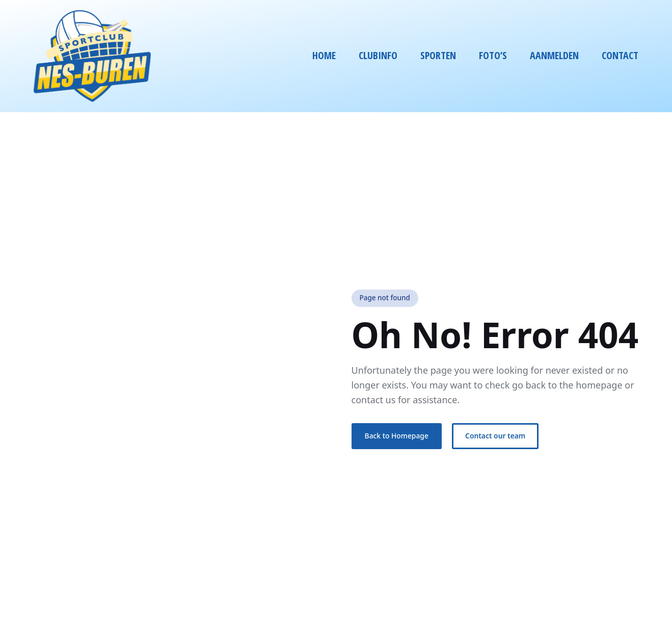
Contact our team (495, 436)
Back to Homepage (397, 436)
